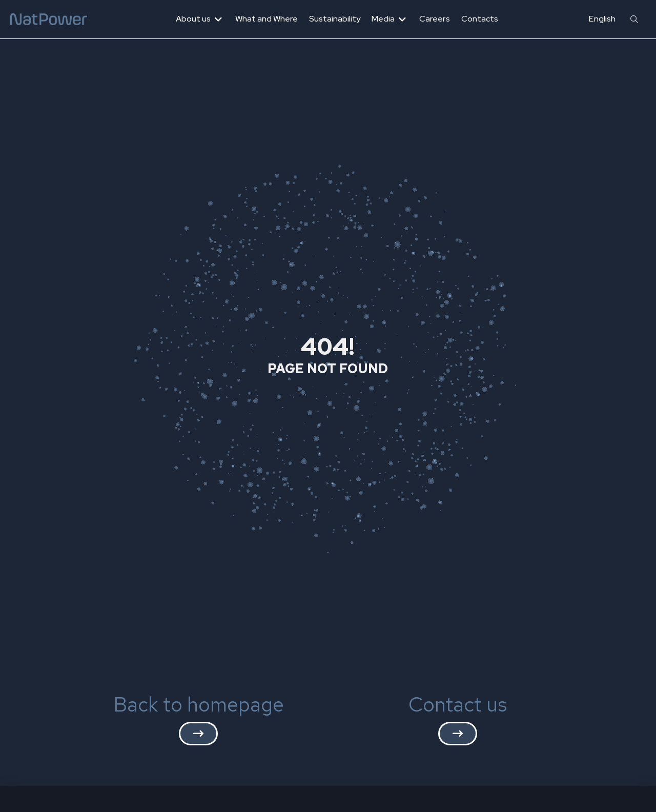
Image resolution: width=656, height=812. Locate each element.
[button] (634, 19)
